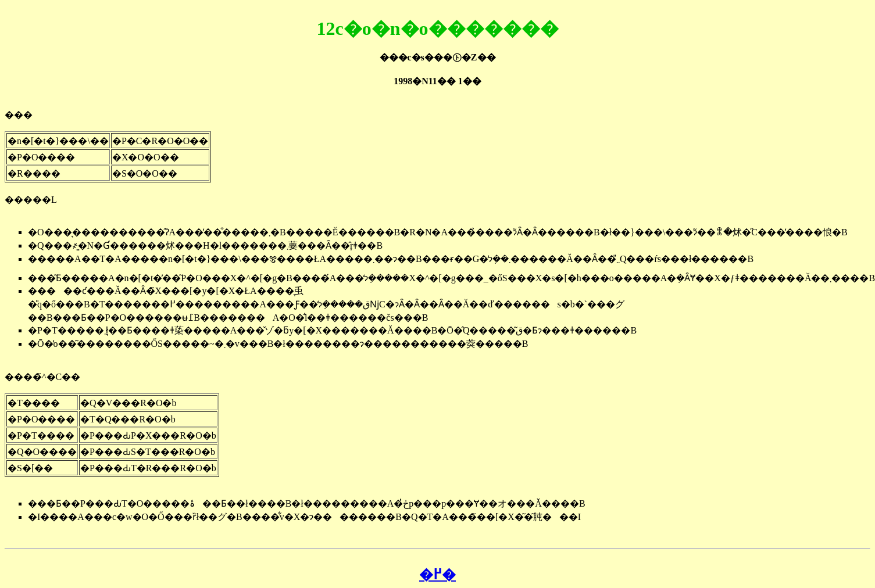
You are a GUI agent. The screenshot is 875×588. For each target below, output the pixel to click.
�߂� (437, 575)
